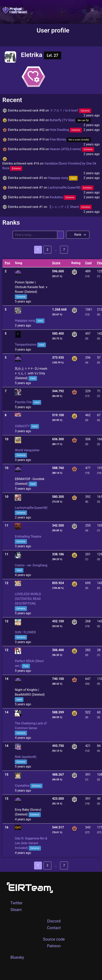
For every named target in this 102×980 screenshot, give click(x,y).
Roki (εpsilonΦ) (25, 757)
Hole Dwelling (66, 130)
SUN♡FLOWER (25, 632)
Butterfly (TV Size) (70, 120)
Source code (54, 939)
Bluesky (17, 957)
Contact (54, 928)
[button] (92, 10)
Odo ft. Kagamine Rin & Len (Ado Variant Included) (31, 843)
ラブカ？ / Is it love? (71, 110)
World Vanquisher (27, 450)
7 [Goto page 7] (64, 250)
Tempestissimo (26, 345)
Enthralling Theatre (28, 537)
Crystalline (22, 786)
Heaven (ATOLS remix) (72, 149)
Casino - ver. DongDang (31, 565)
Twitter (17, 903)
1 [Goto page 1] (38, 250)
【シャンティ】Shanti (70, 207)
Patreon (54, 946)
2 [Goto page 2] (47, 250)
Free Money (70, 139)
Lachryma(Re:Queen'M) (71, 188)
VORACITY (22, 426)
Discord (54, 921)
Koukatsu (63, 197)
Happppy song (63, 178)
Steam (16, 910)
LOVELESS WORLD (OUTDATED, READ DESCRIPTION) (28, 599)
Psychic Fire (23, 402)
